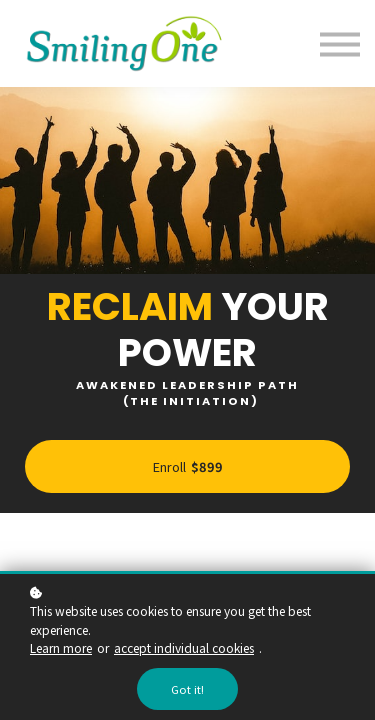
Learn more (61, 647)
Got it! (187, 689)
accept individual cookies (184, 647)
